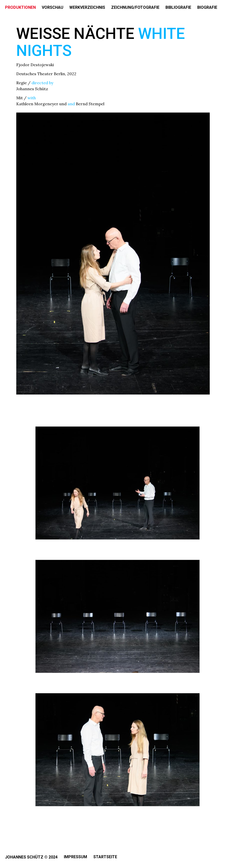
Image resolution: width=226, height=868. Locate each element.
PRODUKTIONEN (20, 7)
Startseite (105, 857)
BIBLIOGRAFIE (178, 7)
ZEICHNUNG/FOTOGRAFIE (135, 7)
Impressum (75, 857)
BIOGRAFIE (207, 7)
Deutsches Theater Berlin (41, 74)
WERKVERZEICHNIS (87, 7)
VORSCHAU (53, 7)
